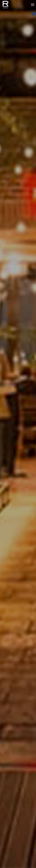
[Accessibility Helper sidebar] (34, 14)
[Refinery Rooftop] (15, 5)
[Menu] (32, 5)
